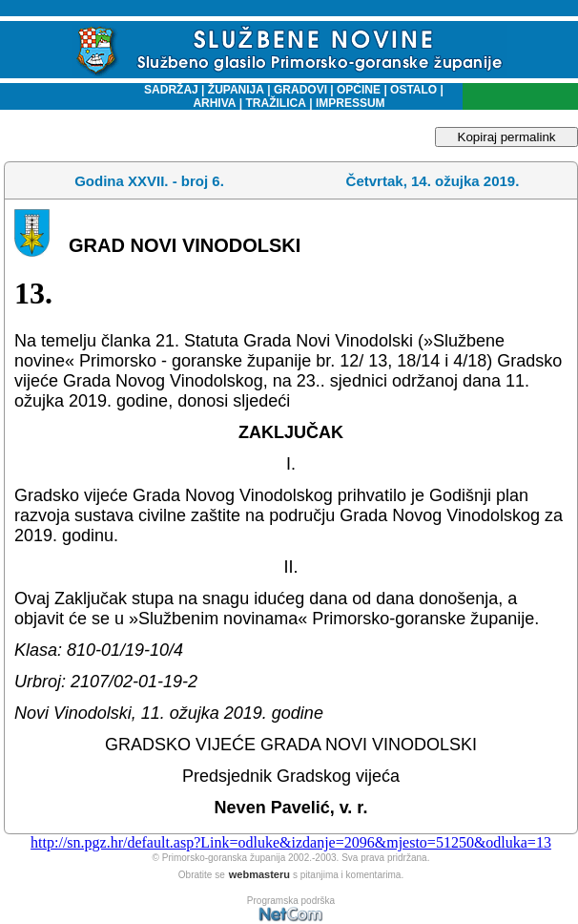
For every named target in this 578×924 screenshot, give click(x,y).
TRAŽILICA (274, 103)
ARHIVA (214, 103)
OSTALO (413, 90)
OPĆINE (359, 90)
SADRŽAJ (166, 90)
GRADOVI (300, 90)
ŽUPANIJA (236, 90)
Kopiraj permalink (507, 137)
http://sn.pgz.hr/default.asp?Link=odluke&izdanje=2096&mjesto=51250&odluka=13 (291, 842)
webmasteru (259, 874)
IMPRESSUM (351, 103)
